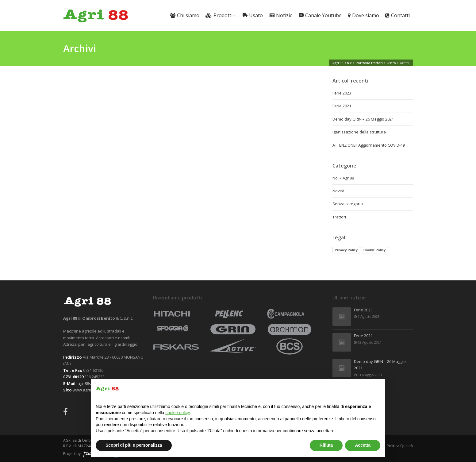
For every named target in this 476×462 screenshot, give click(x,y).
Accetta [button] (363, 445)
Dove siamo (363, 15)
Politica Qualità (400, 446)
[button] (377, 389)
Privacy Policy (346, 250)
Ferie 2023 (342, 93)
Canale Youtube (320, 15)
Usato (253, 15)
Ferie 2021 (342, 106)
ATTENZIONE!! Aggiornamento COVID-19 (369, 145)
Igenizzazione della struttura (359, 132)
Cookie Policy (374, 250)
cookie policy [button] (177, 413)
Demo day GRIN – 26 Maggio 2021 (363, 119)
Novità (338, 191)
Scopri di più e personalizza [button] (134, 445)
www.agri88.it (85, 390)
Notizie (281, 15)
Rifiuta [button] (326, 445)
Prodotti (219, 15)
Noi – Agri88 (343, 178)
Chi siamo (185, 15)
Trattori (339, 217)
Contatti (397, 15)
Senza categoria (348, 204)
